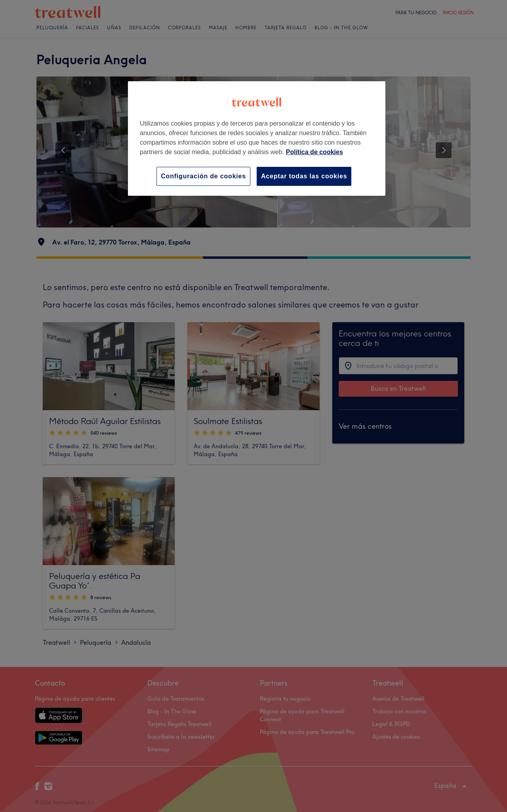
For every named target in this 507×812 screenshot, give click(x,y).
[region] (257, 139)
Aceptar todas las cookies (304, 176)
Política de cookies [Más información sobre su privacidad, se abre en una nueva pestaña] (314, 152)
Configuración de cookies (203, 176)
